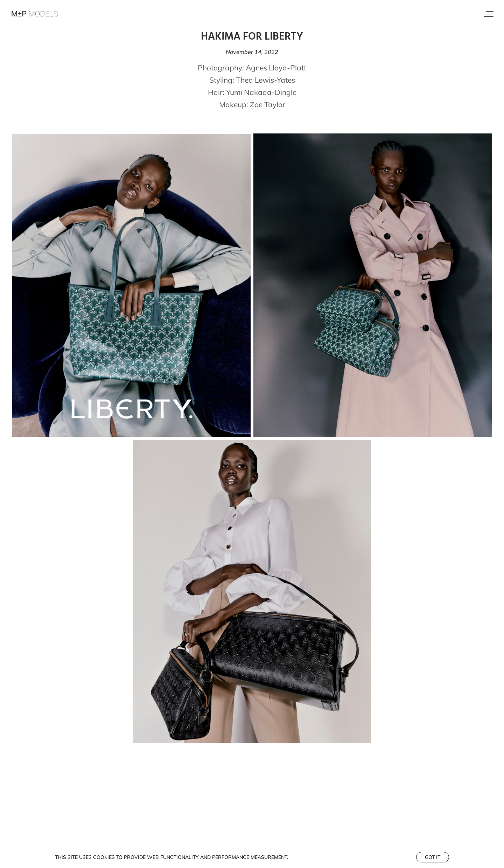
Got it (433, 857)
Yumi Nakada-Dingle (261, 92)
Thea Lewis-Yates (265, 80)
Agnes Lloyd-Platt (276, 68)
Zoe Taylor (268, 104)
